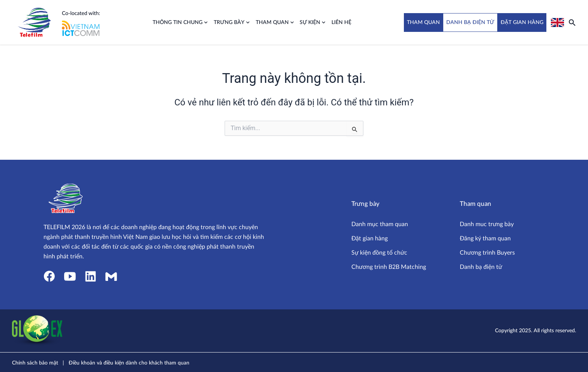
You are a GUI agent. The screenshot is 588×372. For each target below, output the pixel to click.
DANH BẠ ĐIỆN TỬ (470, 22)
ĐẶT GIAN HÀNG (522, 22)
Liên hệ (341, 22)
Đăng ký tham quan (485, 238)
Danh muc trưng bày (487, 224)
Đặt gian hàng (370, 238)
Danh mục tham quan (380, 224)
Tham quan (275, 22)
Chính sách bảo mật (35, 363)
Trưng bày (232, 22)
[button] (572, 22)
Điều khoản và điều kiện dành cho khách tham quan (129, 363)
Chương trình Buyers (487, 253)
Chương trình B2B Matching (389, 267)
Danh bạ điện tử (481, 267)
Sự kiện (313, 22)
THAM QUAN (423, 22)
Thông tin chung (180, 22)
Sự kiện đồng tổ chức (379, 253)
